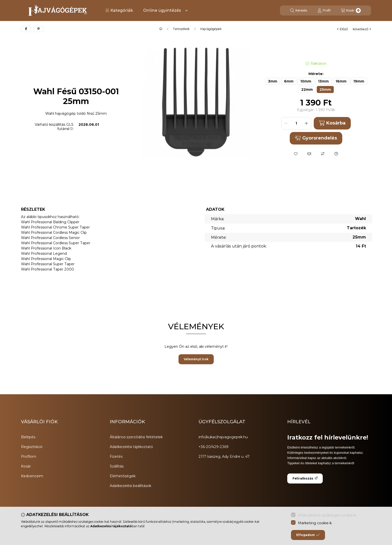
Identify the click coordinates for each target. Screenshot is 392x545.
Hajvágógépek (211, 29)
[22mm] (307, 89)
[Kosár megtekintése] (351, 10)
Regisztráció (32, 447)
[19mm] (359, 81)
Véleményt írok (196, 359)
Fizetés (116, 456)
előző (342, 29)
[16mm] (341, 81)
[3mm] (273, 81)
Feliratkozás (305, 478)
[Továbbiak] (186, 10)
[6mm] (289, 81)
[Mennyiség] (296, 123)
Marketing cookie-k (315, 523)
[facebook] (26, 29)
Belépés (28, 437)
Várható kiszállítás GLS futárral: (54, 127)
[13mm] (323, 81)
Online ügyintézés (162, 10)
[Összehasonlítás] (323, 154)
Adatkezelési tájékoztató (131, 447)
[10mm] (306, 81)
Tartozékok (181, 29)
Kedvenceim (32, 476)
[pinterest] (38, 29)
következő (362, 29)
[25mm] (325, 89)
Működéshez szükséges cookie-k (327, 515)
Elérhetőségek (123, 476)
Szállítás (117, 466)
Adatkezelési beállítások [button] (130, 486)
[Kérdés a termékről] (336, 154)
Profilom (29, 456)
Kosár (26, 466)
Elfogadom (308, 535)
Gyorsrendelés (316, 138)
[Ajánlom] (309, 154)
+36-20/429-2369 (213, 447)
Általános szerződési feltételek (136, 437)
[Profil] (324, 10)
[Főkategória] (161, 29)
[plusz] (306, 123)
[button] (119, 10)
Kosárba (332, 123)
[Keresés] (299, 10)
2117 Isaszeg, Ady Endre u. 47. (224, 456)
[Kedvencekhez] (296, 154)
